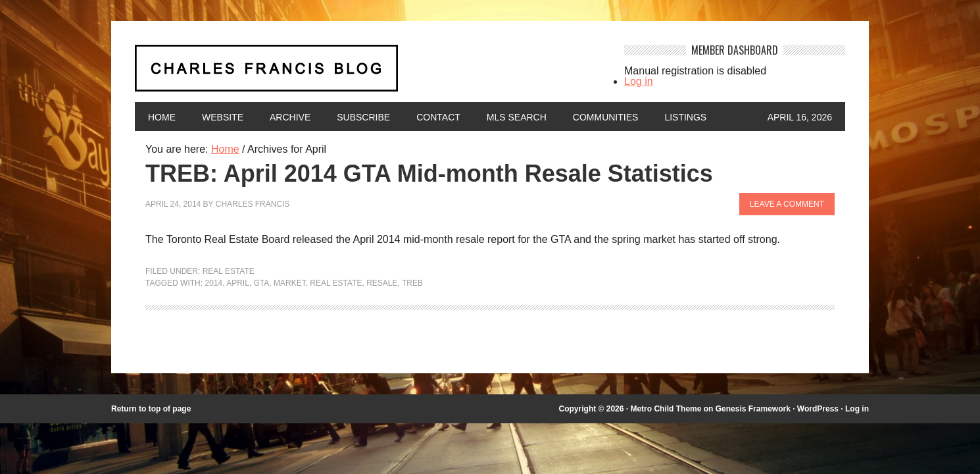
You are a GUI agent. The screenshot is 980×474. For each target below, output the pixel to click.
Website (223, 117)
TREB (412, 283)
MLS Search (517, 117)
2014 (213, 283)
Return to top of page (151, 409)
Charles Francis (253, 204)
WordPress (818, 409)
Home (162, 117)
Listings (685, 117)
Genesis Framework (753, 409)
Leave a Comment (787, 204)
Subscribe (363, 117)
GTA (262, 283)
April (238, 283)
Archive (290, 117)
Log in (639, 81)
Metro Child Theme (666, 409)
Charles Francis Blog (368, 73)
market (290, 283)
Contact (438, 117)
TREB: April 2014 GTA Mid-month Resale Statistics (429, 173)
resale (382, 283)
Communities (606, 117)
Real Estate (229, 271)
